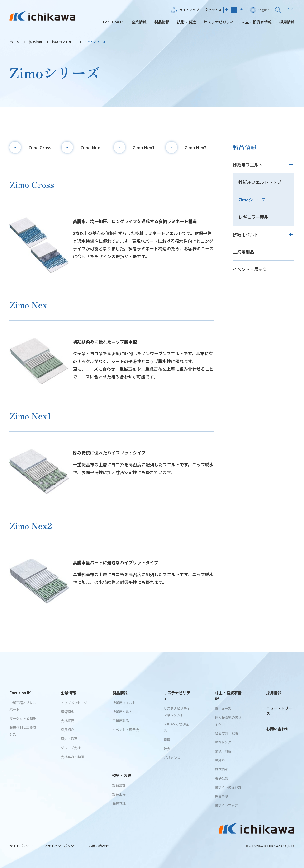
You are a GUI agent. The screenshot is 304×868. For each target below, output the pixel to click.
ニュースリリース (279, 711)
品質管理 (119, 803)
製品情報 (162, 22)
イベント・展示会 (250, 269)
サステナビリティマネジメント (177, 712)
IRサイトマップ (226, 805)
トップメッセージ (74, 703)
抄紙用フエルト (63, 42)
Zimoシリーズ (252, 200)
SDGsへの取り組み (176, 727)
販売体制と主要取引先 (23, 731)
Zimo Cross (40, 147)
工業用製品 (243, 252)
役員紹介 (67, 730)
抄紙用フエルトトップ (260, 182)
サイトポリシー (21, 846)
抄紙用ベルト (246, 234)
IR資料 (220, 760)
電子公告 (222, 778)
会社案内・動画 (72, 757)
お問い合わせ (291, 10)
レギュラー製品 (253, 217)
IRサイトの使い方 (228, 787)
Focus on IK (113, 22)
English (264, 10)
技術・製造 (186, 22)
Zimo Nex (90, 147)
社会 (167, 749)
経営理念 (67, 712)
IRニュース (223, 708)
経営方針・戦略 (227, 733)
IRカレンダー (225, 742)
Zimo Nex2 (196, 147)
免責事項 (222, 796)
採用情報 (287, 22)
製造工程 (119, 794)
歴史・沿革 (69, 739)
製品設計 (119, 785)
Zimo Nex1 (144, 147)
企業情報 (139, 22)
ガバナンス (172, 758)
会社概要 (67, 721)
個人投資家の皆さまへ (228, 721)
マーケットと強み (23, 718)
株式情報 (222, 769)
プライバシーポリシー (61, 846)
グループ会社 (71, 748)
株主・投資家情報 (256, 22)
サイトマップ (189, 10)
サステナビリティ (219, 22)
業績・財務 (223, 751)
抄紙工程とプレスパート (23, 706)
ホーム (14, 42)
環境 (167, 740)
